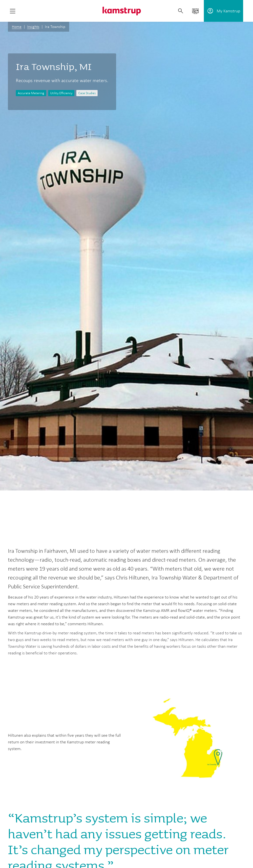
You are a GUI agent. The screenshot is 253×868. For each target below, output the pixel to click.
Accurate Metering (31, 93)
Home (17, 27)
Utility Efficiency (61, 93)
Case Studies (87, 93)
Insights (33, 27)
